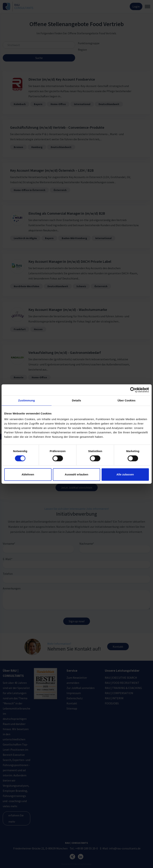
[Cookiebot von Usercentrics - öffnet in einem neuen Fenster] (133, 390)
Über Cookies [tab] (127, 400)
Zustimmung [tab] (26, 400)
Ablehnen (28, 474)
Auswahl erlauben (76, 474)
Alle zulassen (125, 474)
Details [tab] (77, 400)
